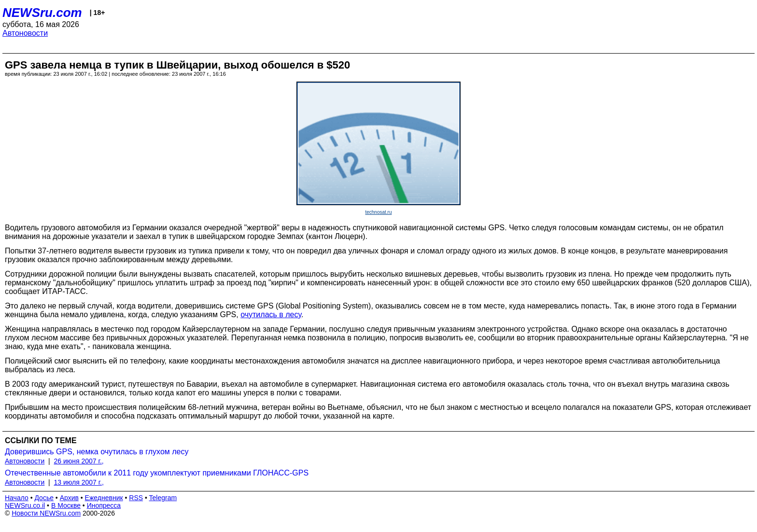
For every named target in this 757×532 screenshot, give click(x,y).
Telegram (163, 498)
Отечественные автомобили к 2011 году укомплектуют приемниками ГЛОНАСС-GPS (157, 473)
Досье (44, 498)
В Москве (66, 505)
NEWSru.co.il (25, 505)
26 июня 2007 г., (79, 461)
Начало (17, 498)
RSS (136, 498)
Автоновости (25, 33)
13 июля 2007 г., (79, 482)
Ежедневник (104, 498)
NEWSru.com (42, 13)
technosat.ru (378, 212)
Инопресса (104, 505)
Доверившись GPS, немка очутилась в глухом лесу (97, 452)
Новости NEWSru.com (46, 513)
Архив (69, 498)
